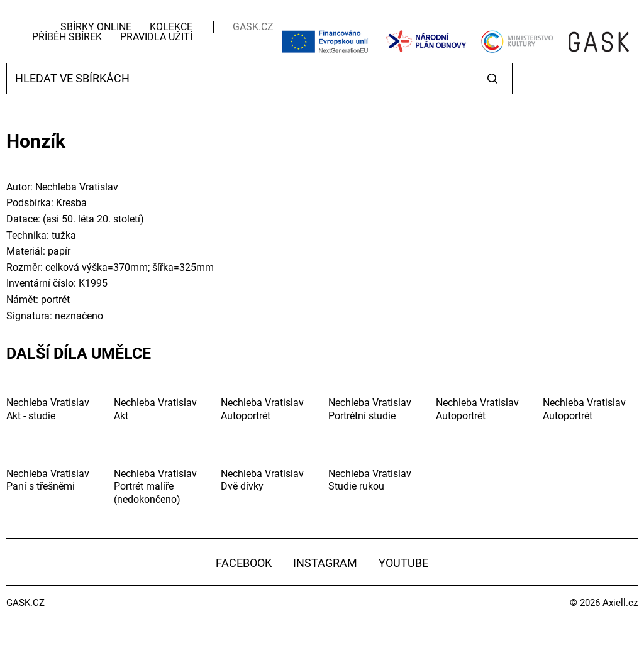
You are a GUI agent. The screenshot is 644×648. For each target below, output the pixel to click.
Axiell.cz (620, 603)
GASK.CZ (253, 27)
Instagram (325, 563)
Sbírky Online (96, 27)
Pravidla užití (156, 37)
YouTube (403, 563)
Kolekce (171, 27)
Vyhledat (492, 79)
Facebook (244, 563)
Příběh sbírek (67, 37)
